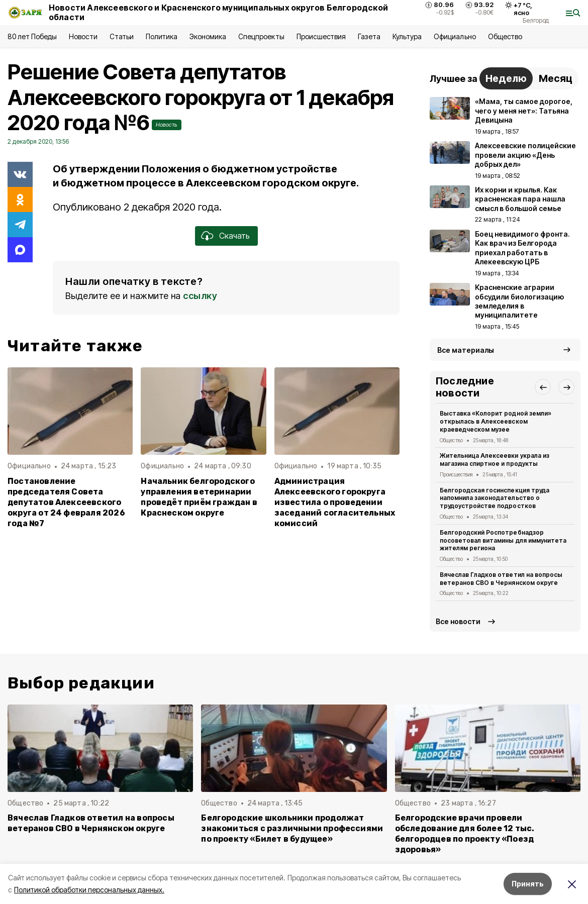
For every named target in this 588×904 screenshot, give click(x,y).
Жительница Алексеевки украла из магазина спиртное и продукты (495, 460)
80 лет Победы (32, 36)
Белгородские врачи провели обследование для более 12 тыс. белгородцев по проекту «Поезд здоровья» (465, 834)
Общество (505, 36)
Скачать (234, 236)
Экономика (208, 36)
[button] (543, 387)
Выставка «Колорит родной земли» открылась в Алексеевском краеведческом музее (496, 421)
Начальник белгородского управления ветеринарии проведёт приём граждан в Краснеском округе (199, 497)
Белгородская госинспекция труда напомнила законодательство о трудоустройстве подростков (495, 498)
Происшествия (321, 36)
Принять (528, 884)
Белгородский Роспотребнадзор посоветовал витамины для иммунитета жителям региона (503, 540)
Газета (369, 36)
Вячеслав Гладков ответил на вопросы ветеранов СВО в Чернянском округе (501, 579)
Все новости (458, 621)
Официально (455, 36)
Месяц (556, 78)
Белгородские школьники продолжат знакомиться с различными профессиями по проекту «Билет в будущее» (292, 828)
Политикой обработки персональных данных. (89, 890)
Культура (407, 36)
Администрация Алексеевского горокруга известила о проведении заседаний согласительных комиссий (335, 502)
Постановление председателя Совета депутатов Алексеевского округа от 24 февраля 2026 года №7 (66, 502)
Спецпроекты (261, 36)
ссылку (200, 296)
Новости (83, 36)
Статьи (122, 36)
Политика (162, 36)
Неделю (506, 78)
